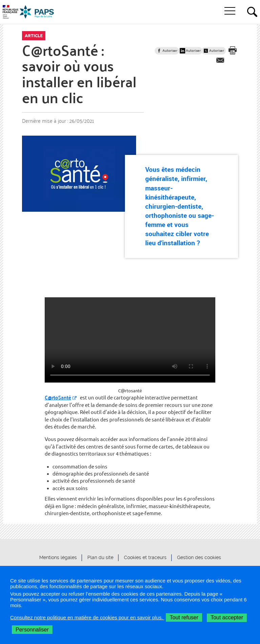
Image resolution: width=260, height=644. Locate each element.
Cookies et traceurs (145, 557)
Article (34, 36)
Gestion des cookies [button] (199, 557)
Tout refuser (184, 617)
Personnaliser (32, 630)
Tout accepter (227, 617)
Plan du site (100, 557)
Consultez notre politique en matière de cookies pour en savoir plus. (87, 617)
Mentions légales (58, 557)
